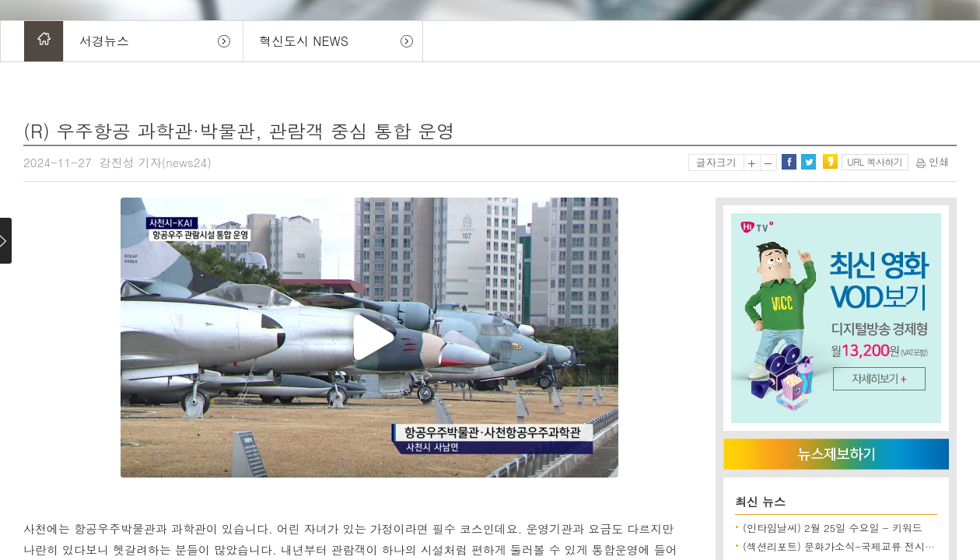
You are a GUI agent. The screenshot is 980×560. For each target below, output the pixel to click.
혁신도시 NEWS (304, 41)
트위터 (808, 162)
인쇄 (933, 161)
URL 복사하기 (875, 161)
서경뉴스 (104, 41)
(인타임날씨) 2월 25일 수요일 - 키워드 (833, 528)
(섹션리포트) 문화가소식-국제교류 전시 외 (840, 546)
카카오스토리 (830, 162)
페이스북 (789, 162)
